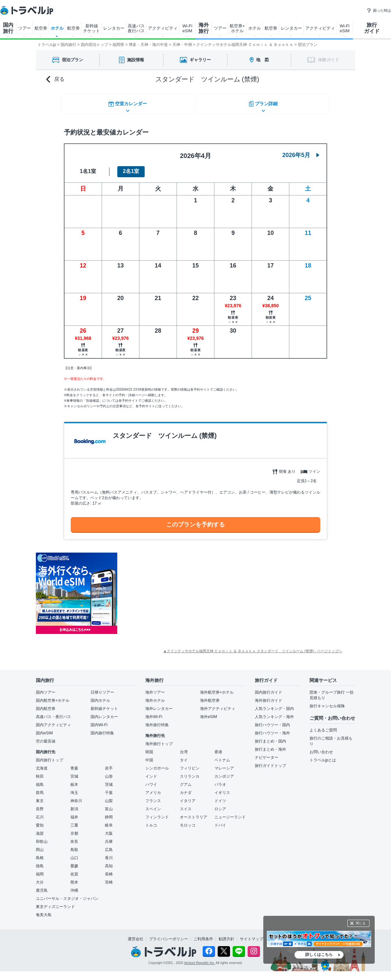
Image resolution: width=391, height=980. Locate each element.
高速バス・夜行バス (53, 713)
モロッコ (188, 822)
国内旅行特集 (102, 729)
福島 (40, 781)
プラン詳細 (264, 102)
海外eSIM (209, 713)
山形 (109, 773)
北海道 (42, 765)
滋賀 (40, 830)
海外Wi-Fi (154, 713)
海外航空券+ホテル (217, 689)
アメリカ (153, 789)
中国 (149, 757)
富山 (109, 805)
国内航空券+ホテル (53, 697)
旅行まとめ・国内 (270, 738)
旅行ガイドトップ (270, 762)
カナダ (186, 789)
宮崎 (109, 879)
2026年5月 (301, 151)
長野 (40, 805)
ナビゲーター (267, 754)
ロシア (220, 805)
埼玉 (74, 789)
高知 (109, 862)
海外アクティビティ (218, 705)
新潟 (74, 805)
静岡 (109, 814)
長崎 (109, 871)
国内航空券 (46, 705)
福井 (74, 814)
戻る (55, 79)
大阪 (109, 830)
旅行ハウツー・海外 (272, 729)
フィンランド (157, 814)
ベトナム (222, 757)
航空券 (41, 28)
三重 (74, 822)
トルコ (151, 822)
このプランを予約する (195, 521)
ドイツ (220, 797)
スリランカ (190, 773)
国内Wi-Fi (99, 721)
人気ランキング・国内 (274, 705)
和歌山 (42, 838)
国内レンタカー (104, 713)
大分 (40, 879)
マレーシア (224, 765)
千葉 (109, 789)
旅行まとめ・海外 (270, 746)
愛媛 (74, 862)
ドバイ (220, 822)
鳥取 (74, 846)
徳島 (40, 862)
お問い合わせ (321, 748)
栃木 (74, 781)
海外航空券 (210, 697)
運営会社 (136, 935)
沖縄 (74, 887)
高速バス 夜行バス (136, 28)
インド (151, 773)
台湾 (184, 748)
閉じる (361, 923)
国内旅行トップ (50, 757)
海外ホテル (155, 697)
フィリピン (190, 765)
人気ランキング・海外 (274, 713)
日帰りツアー (102, 689)
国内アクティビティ (53, 721)
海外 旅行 (204, 28)
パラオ (220, 781)
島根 (40, 854)
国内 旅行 (8, 28)
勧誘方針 (226, 935)
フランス (153, 797)
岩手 (109, 765)
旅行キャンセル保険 (327, 702)
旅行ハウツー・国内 (272, 721)
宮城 (74, 773)
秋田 (40, 773)
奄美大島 (44, 911)
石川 (40, 814)
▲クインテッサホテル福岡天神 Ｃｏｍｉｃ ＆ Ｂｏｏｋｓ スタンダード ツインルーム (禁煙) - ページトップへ (253, 647)
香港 (218, 748)
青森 (74, 765)
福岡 (40, 871)
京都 (74, 830)
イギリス (222, 789)
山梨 (109, 797)
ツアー (25, 28)
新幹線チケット (104, 705)
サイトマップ (252, 935)
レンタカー (114, 28)
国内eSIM (44, 729)
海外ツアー (155, 689)
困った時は (379, 10)
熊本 (74, 879)
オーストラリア (194, 814)
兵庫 (109, 838)
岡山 (40, 846)
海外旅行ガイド (268, 697)
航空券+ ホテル (237, 28)
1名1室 (88, 168)
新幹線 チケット (92, 28)
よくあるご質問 (323, 727)
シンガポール (157, 765)
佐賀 (74, 871)
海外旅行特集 (157, 721)
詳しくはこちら (319, 955)
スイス (186, 805)
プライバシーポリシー (168, 935)
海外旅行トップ (159, 740)
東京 (40, 797)
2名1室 (131, 168)
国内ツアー (46, 689)
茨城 (109, 781)
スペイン (153, 805)
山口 (74, 854)
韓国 (149, 748)
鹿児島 (42, 887)
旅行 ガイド (372, 28)
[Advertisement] (177, 590)
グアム (186, 781)
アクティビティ (163, 28)
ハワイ (151, 781)
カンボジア (224, 773)
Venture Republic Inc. (200, 959)
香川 (109, 854)
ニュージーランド (230, 814)
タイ (184, 757)
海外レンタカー (159, 705)
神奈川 (76, 797)
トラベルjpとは (323, 757)
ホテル (57, 28)
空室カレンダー (127, 102)
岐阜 (109, 822)
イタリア (188, 797)
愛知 (40, 822)
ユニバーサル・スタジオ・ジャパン (67, 895)
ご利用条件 (203, 935)
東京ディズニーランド (55, 903)
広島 (109, 846)
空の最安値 (46, 738)
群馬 (40, 789)
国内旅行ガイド (268, 689)
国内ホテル (100, 697)
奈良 (74, 838)
